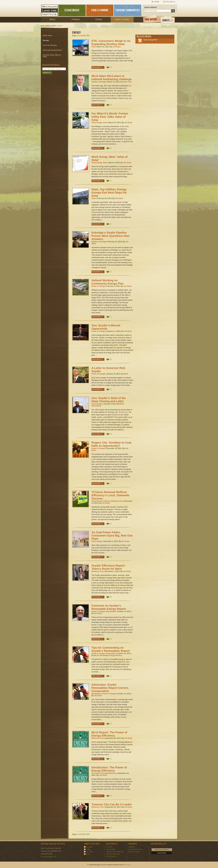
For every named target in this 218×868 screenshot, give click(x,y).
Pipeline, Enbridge (99, 82)
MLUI (43, 26)
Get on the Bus (111, 856)
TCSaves (109, 847)
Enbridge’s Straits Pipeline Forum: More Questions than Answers (110, 236)
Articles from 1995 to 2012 (52, 56)
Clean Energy (97, 404)
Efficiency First (97, 571)
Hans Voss (127, 82)
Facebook (89, 847)
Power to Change (98, 286)
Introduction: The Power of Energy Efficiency (109, 769)
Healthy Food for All (113, 854)
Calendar (132, 847)
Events (99, 19)
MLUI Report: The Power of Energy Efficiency (109, 734)
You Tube (89, 852)
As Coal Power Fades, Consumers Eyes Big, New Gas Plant (112, 535)
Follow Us (170, 2)
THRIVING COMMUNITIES (128, 10)
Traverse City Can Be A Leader (112, 804)
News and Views (134, 852)
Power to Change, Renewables (104, 611)
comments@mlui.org (49, 857)
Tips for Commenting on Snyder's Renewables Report (111, 649)
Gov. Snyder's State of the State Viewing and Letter (109, 400)
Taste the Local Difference (115, 852)
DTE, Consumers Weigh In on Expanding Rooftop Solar (111, 43)
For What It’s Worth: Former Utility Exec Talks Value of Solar (110, 117)
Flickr (88, 854)
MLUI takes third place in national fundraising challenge (112, 78)
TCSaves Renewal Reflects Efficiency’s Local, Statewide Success (110, 495)
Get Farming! (111, 849)
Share (157, 2)
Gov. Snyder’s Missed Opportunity (106, 327)
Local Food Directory (136, 849)
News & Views (122, 19)
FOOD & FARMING (100, 10)
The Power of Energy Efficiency (104, 773)
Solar (94, 47)
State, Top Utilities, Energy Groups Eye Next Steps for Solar (109, 193)
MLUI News (48, 35)
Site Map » (128, 865)
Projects (76, 19)
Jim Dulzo (117, 47)
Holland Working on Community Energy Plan (108, 282)
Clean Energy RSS (150, 40)
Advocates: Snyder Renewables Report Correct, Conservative (110, 688)
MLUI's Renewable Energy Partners (108, 655)
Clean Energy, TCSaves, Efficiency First (107, 501)
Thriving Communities (52, 50)
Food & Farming (50, 45)
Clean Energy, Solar (99, 123)
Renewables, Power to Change (104, 694)
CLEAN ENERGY (72, 10)
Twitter (88, 849)
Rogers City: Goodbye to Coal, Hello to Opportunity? (112, 444)
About (53, 19)
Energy (46, 40)
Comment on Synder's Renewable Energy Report (109, 607)
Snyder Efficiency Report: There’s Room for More (109, 567)
